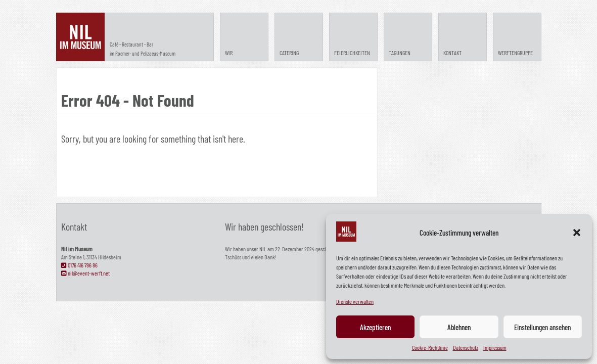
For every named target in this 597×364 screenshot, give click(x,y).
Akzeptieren (375, 327)
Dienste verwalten (355, 301)
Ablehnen (459, 327)
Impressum (495, 347)
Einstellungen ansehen (542, 327)
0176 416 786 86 (79, 265)
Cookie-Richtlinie (430, 347)
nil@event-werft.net (85, 273)
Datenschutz (466, 347)
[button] (577, 233)
